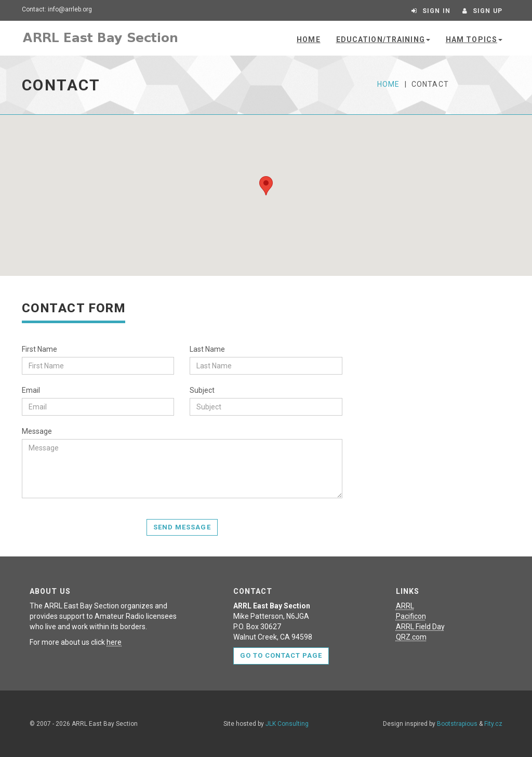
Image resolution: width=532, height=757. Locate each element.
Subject (202, 390)
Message (37, 431)
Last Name (207, 349)
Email (31, 390)
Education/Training (383, 39)
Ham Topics (474, 39)
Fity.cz (493, 724)
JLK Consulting (287, 724)
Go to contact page (281, 655)
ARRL (405, 606)
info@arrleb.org (70, 9)
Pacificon (411, 616)
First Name (39, 349)
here (114, 642)
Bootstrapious (457, 724)
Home (308, 39)
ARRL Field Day (420, 627)
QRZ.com (411, 637)
